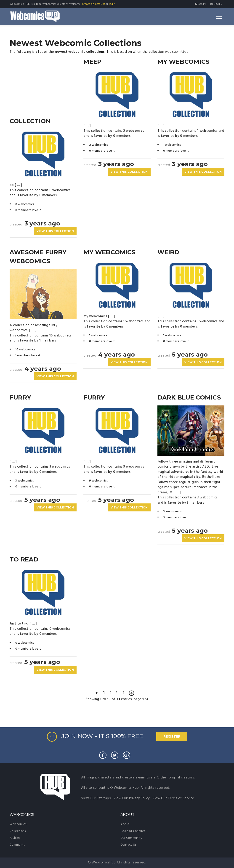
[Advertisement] (43, 86)
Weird (168, 252)
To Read (24, 559)
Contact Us (128, 845)
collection (30, 121)
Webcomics (18, 824)
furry (20, 397)
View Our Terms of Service (173, 798)
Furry (94, 397)
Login (200, 4)
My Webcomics (183, 62)
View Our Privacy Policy (132, 798)
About (125, 824)
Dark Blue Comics (189, 397)
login (112, 4)
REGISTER (172, 736)
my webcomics (109, 252)
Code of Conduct (133, 831)
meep (92, 62)
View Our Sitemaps (96, 798)
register (216, 4)
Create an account (93, 4)
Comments (17, 845)
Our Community (131, 838)
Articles (15, 838)
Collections (18, 831)
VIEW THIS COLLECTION (55, 231)
